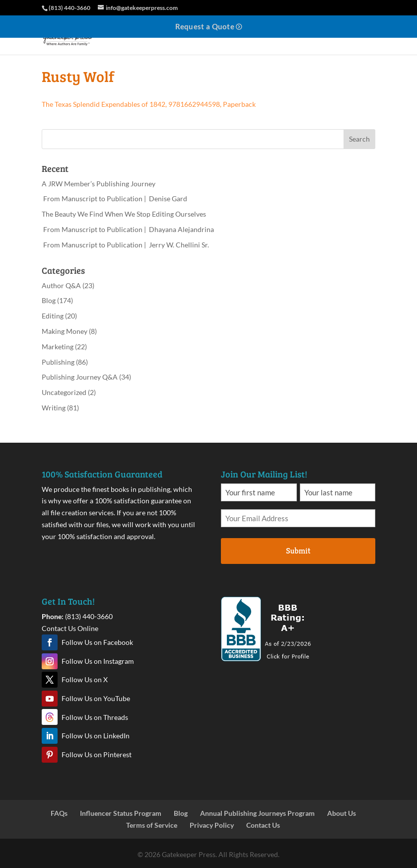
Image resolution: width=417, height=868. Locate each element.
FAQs (59, 813)
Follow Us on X (85, 679)
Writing (54, 408)
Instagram (50, 661)
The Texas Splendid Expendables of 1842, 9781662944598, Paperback (149, 104)
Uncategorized (64, 392)
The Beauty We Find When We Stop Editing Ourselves (124, 214)
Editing (53, 316)
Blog (49, 300)
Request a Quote (205, 26)
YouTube (50, 699)
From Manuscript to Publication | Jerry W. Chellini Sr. (125, 245)
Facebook (50, 642)
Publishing (58, 362)
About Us (342, 813)
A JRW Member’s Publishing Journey (99, 184)
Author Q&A (61, 285)
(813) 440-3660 (89, 616)
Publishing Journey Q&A (80, 377)
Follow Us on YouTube (96, 698)
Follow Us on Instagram (98, 661)
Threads (50, 717)
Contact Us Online (70, 628)
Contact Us (263, 825)
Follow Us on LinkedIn (96, 736)
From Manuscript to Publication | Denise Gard (114, 198)
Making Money (65, 331)
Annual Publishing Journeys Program (257, 813)
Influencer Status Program (121, 813)
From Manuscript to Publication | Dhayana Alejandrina (128, 229)
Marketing (58, 347)
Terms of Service (152, 825)
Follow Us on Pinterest (97, 754)
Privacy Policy (212, 825)
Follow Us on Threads (95, 717)
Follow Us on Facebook (97, 642)
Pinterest (50, 755)
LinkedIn (50, 736)
